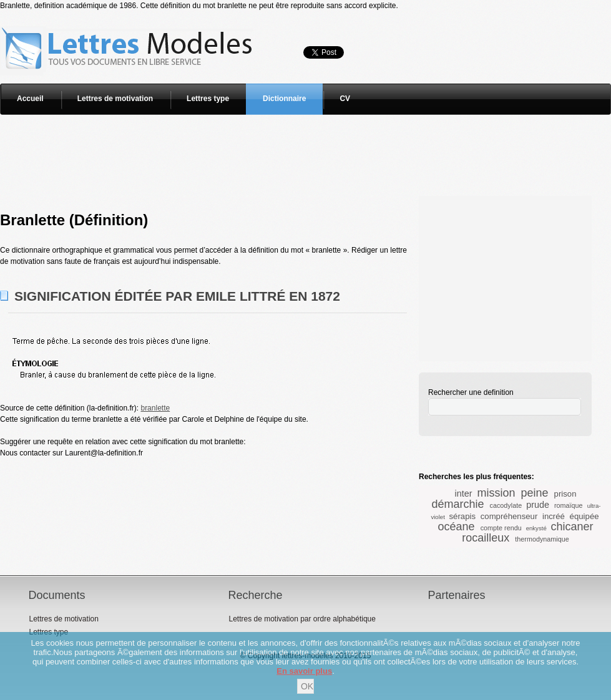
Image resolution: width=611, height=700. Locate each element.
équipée (584, 516)
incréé (554, 516)
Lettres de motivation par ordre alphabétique (302, 619)
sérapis (463, 516)
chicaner (572, 527)
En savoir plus (304, 671)
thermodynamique (542, 539)
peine (535, 493)
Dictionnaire (284, 99)
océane (457, 527)
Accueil (30, 99)
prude (538, 505)
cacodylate (506, 505)
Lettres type (208, 99)
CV (345, 99)
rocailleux (486, 538)
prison (565, 494)
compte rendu (501, 528)
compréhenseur (509, 516)
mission (496, 493)
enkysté (536, 528)
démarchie (458, 504)
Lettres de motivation (115, 99)
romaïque (569, 505)
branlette (155, 408)
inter (463, 493)
